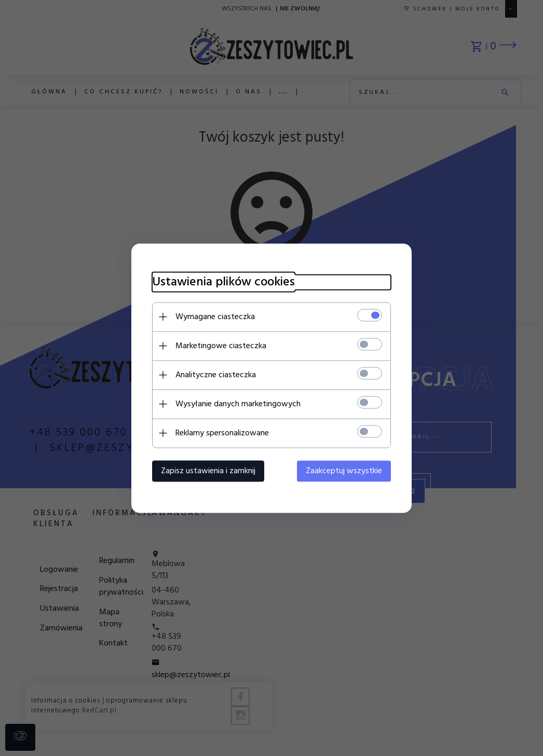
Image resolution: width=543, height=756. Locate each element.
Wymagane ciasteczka (215, 317)
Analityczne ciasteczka (216, 375)
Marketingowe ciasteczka (221, 346)
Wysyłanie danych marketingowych (238, 404)
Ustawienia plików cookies (223, 282)
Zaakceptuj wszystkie (344, 471)
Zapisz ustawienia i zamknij (208, 471)
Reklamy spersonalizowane (222, 433)
